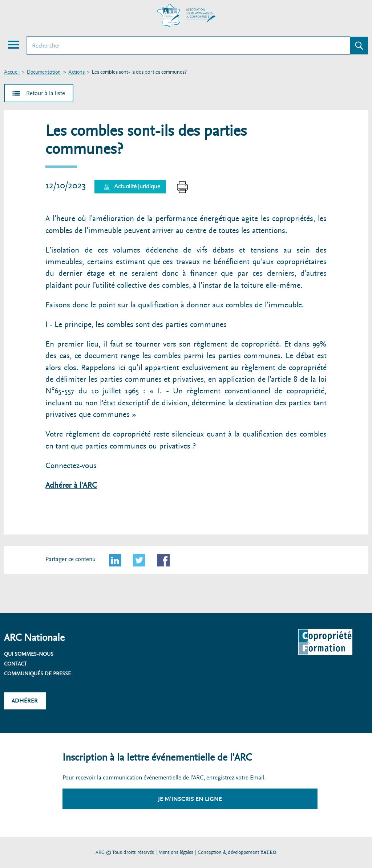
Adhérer (25, 701)
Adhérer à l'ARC (71, 485)
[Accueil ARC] (186, 16)
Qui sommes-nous (29, 654)
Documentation (44, 72)
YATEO (268, 852)
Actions (76, 72)
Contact (15, 664)
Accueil (12, 72)
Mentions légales (176, 852)
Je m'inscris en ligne (190, 799)
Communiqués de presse (37, 673)
